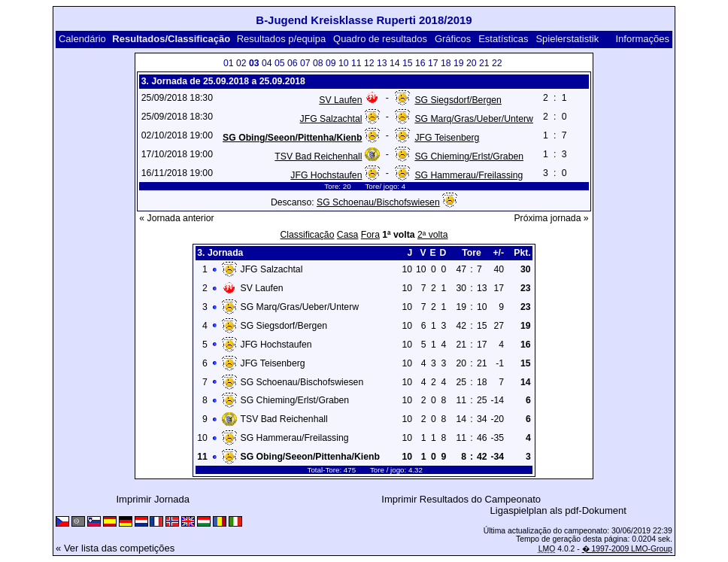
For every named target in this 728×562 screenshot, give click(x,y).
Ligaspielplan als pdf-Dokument (558, 510)
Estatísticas (503, 39)
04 (267, 63)
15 (408, 63)
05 (280, 63)
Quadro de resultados (380, 39)
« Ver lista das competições (115, 548)
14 (395, 63)
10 (344, 63)
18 (446, 63)
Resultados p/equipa (282, 39)
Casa (348, 235)
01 (229, 63)
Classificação (307, 235)
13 (382, 63)
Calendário (82, 39)
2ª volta (433, 235)
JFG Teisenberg (447, 138)
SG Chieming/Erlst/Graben (469, 156)
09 (331, 63)
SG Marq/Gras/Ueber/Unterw (474, 119)
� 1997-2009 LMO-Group (627, 549)
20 (472, 63)
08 (318, 63)
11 (356, 63)
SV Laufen (340, 100)
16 (420, 63)
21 (484, 63)
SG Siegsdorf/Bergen (458, 100)
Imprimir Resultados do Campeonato (461, 499)
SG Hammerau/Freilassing (469, 175)
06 (293, 63)
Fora (370, 235)
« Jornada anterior (176, 218)
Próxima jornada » (551, 218)
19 (459, 63)
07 (305, 63)
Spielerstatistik (567, 39)
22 (497, 63)
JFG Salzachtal (331, 119)
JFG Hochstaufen (326, 175)
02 (241, 63)
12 (369, 63)
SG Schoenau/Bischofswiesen (378, 202)
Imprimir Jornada (153, 499)
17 (433, 63)
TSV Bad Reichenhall (318, 156)
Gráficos (453, 39)
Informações (642, 39)
